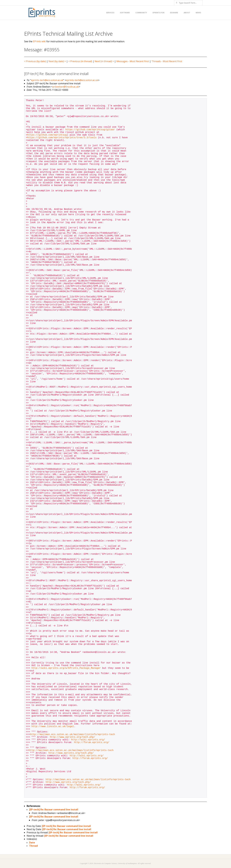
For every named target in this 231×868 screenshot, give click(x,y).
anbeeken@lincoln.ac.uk (66, 87)
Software (125, 13)
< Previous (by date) (35, 61)
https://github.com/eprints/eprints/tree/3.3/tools (62, 138)
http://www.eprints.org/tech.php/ (72, 737)
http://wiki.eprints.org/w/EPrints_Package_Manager (66, 668)
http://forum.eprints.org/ (91, 742)
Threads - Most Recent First (167, 61)
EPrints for (159, 13)
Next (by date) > (57, 61)
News (198, 13)
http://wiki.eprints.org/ (88, 740)
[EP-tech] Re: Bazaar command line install (54, 809)
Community (141, 13)
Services (110, 13)
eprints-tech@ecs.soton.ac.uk (47, 80)
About (187, 13)
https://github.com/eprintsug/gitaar (90, 130)
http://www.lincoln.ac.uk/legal (53, 727)
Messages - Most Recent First (133, 61)
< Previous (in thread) (80, 61)
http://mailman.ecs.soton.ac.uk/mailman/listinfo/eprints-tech (72, 734)
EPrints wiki (39, 41)
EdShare (174, 13)
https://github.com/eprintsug (47, 135)
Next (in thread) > (104, 61)
